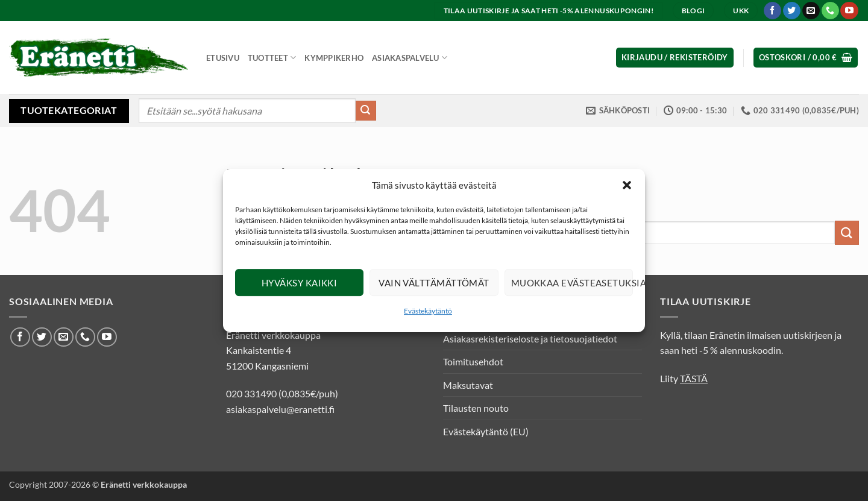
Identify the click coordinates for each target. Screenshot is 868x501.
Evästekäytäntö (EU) (486, 431)
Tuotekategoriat (69, 110)
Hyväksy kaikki (299, 283)
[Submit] (366, 111)
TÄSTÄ (694, 378)
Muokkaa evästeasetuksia (572, 283)
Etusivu (223, 58)
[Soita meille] (830, 11)
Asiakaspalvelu (410, 58)
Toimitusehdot (473, 361)
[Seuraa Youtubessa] (849, 11)
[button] (627, 185)
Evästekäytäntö (428, 311)
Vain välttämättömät (434, 283)
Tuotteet (272, 58)
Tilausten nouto (476, 408)
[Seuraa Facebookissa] (772, 11)
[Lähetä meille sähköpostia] (811, 11)
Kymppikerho (334, 58)
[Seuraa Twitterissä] (792, 11)
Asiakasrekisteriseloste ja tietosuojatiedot (530, 339)
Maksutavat (468, 385)
